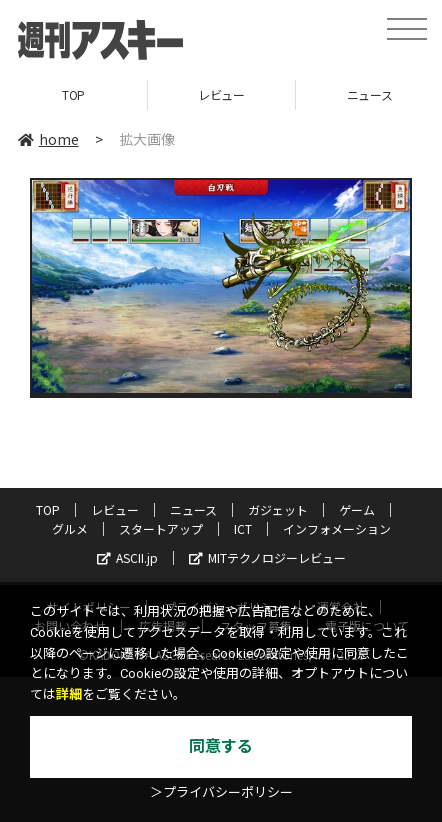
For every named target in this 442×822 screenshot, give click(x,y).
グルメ (70, 528)
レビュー (221, 94)
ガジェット (278, 509)
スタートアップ (161, 528)
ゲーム (357, 509)
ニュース (193, 509)
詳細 (69, 694)
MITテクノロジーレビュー (267, 557)
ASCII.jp (127, 557)
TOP (73, 94)
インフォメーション (337, 528)
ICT (243, 528)
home (48, 139)
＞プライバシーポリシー (221, 792)
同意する (221, 746)
